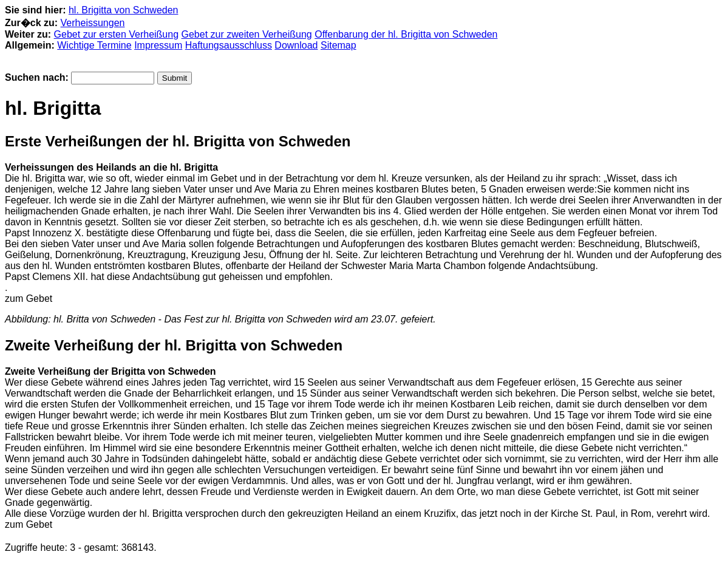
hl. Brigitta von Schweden (124, 10)
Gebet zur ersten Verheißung (116, 34)
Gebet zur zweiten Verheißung (247, 34)
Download (296, 45)
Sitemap (338, 45)
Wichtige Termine (94, 45)
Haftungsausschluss (229, 45)
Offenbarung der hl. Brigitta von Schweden (406, 34)
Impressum (158, 45)
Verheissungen (93, 23)
